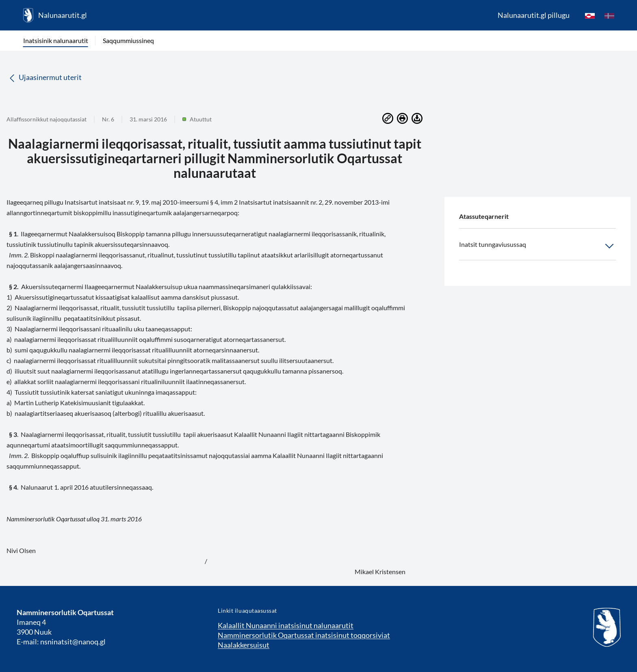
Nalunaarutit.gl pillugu (534, 15)
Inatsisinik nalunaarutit (56, 40)
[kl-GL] (590, 15)
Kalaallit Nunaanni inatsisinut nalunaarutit (286, 625)
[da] (609, 15)
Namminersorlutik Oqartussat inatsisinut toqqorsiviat (304, 635)
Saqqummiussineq (128, 40)
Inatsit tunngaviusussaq (537, 246)
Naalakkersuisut (244, 645)
